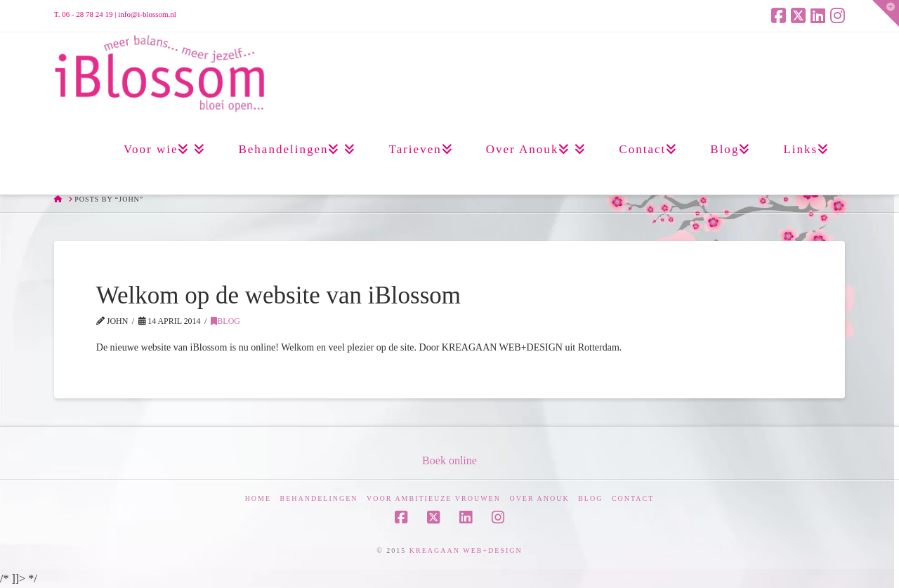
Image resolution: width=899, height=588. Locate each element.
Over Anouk (539, 498)
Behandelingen (319, 498)
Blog (225, 321)
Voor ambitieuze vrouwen (434, 498)
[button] (886, 13)
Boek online (449, 460)
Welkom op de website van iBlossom (278, 295)
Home (258, 498)
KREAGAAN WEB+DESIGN (466, 550)
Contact (633, 498)
